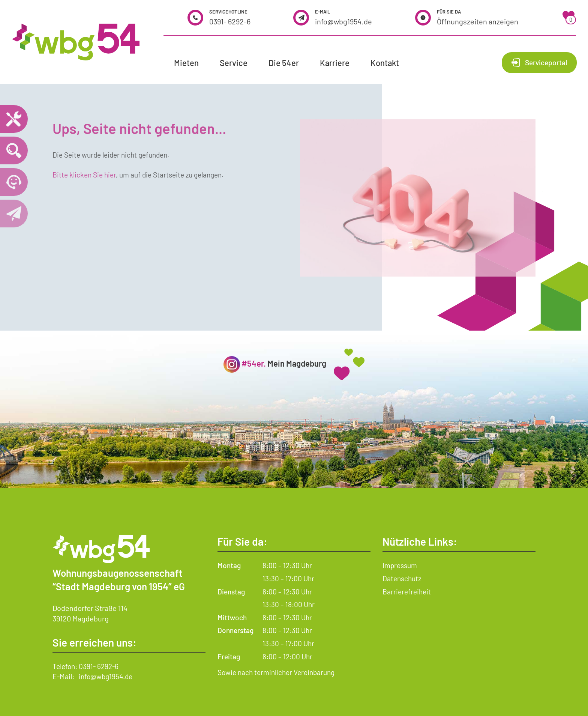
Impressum (400, 565)
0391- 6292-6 (230, 21)
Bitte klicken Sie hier (84, 175)
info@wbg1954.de (343, 21)
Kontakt (385, 63)
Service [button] (234, 63)
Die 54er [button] (284, 63)
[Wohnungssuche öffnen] (14, 150)
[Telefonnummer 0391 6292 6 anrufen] (14, 182)
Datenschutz (402, 578)
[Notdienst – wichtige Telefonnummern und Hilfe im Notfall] (14, 119)
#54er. (254, 363)
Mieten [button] (186, 63)
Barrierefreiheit (407, 592)
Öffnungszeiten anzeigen (478, 21)
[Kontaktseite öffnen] (14, 214)
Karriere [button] (335, 63)
